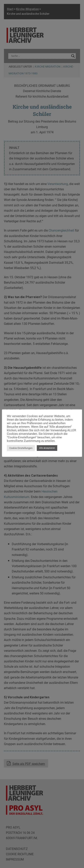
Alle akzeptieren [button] (47, 448)
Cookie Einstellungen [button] (21, 448)
